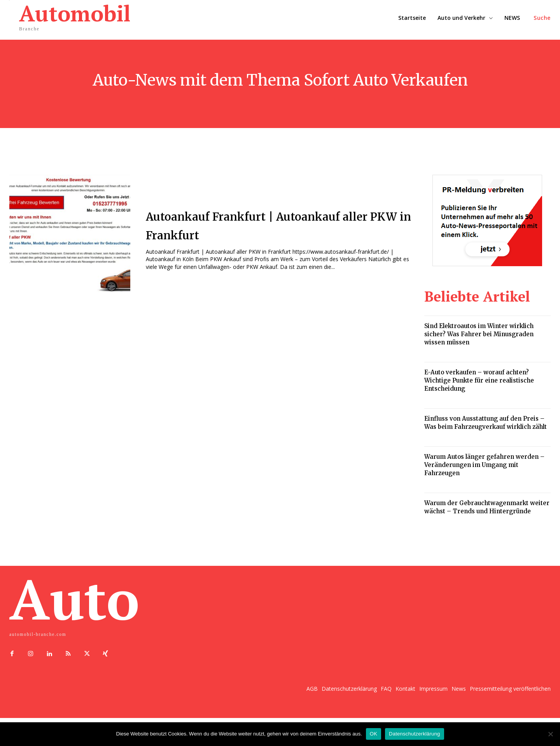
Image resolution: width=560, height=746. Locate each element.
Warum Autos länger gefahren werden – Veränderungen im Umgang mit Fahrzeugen (484, 465)
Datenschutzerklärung (414, 734)
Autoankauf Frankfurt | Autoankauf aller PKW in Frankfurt (278, 225)
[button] (542, 18)
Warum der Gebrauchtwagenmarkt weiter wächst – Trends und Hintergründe (487, 507)
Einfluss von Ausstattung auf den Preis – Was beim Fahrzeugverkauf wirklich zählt (486, 423)
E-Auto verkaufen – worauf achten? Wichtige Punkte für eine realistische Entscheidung (479, 380)
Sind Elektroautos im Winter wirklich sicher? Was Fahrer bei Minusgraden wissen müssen (479, 334)
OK (374, 734)
